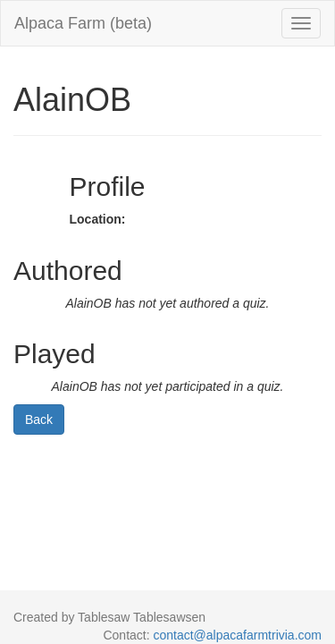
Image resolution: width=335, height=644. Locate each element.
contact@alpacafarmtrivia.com (237, 635)
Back (39, 419)
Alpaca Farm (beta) (83, 23)
